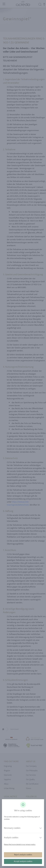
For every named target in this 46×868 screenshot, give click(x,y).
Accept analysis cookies (23, 861)
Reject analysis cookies (23, 855)
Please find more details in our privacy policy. (20, 844)
